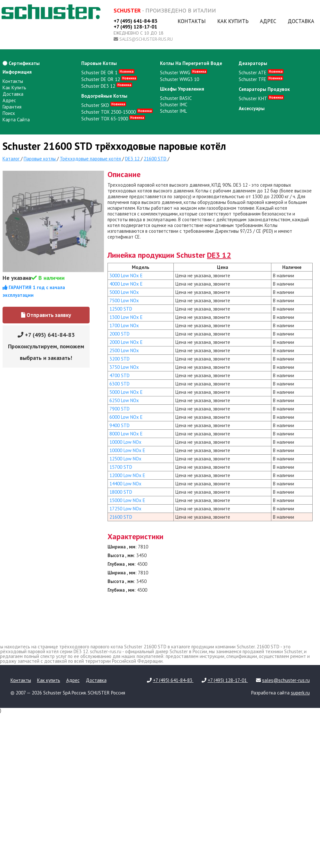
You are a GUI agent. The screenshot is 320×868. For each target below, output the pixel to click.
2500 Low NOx (124, 350)
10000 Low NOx (125, 442)
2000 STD (120, 334)
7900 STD (120, 409)
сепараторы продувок (264, 89)
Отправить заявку (46, 315)
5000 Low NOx (124, 292)
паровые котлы (99, 63)
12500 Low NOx (125, 459)
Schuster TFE (261, 79)
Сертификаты (21, 63)
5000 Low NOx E (126, 392)
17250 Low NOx (125, 509)
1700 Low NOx (124, 325)
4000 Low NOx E (126, 284)
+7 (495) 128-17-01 (135, 27)
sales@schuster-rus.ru (146, 39)
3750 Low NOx (124, 367)
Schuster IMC (174, 105)
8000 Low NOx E (126, 434)
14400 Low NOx (125, 484)
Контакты (192, 21)
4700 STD (120, 375)
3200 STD (120, 359)
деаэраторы (253, 63)
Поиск (9, 113)
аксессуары (252, 108)
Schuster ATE (261, 73)
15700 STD (121, 467)
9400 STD (120, 425)
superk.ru (300, 693)
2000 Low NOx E (126, 342)
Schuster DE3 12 (107, 86)
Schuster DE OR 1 (108, 73)
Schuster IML (173, 111)
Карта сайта (16, 120)
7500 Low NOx (124, 300)
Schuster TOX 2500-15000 (117, 112)
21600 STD (121, 517)
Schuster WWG (184, 73)
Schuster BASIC (176, 98)
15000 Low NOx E (127, 500)
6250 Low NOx (124, 400)
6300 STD (120, 384)
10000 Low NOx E (127, 450)
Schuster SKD (104, 105)
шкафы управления (182, 89)
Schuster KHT (261, 98)
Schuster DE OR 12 (109, 79)
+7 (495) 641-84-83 (136, 21)
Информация (17, 72)
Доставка (301, 21)
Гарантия (12, 107)
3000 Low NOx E (126, 276)
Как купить (233, 21)
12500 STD (121, 309)
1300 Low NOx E (126, 317)
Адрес (268, 21)
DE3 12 (219, 255)
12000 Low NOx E (127, 475)
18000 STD (121, 492)
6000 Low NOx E (126, 417)
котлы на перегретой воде (191, 63)
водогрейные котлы (104, 96)
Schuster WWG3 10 (180, 79)
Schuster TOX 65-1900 (113, 119)
